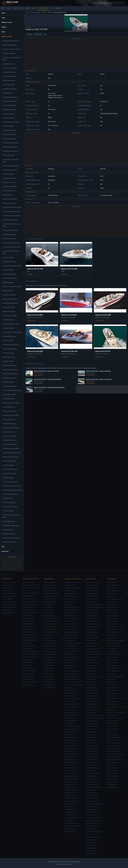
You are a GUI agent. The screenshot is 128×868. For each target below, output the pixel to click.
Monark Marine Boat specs (93, 701)
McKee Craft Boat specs (71, 707)
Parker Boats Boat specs (50, 657)
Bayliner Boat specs (28, 596)
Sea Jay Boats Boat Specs (11, 415)
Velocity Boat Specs (9, 521)
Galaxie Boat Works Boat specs (94, 654)
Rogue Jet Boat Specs (10, 386)
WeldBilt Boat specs (112, 784)
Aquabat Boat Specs (9, 72)
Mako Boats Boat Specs (10, 278)
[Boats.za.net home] (10, 3)
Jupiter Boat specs (49, 638)
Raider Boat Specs (8, 361)
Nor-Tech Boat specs (7, 599)
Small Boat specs (91, 579)
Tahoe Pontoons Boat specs (72, 801)
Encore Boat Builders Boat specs (116, 640)
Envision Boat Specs (9, 191)
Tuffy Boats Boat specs (113, 768)
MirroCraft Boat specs (113, 701)
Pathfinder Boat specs (92, 723)
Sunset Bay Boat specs (92, 807)
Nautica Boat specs (70, 710)
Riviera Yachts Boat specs (9, 607)
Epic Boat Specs (8, 195)
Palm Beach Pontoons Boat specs (95, 718)
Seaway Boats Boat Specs (11, 428)
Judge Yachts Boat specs (30, 637)
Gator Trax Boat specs (113, 660)
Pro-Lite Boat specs (91, 729)
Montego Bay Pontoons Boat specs (116, 707)
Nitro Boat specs (90, 710)
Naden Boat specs (112, 710)
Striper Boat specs (70, 787)
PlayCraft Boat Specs (9, 336)
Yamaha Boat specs (91, 851)
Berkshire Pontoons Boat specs (95, 607)
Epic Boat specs (69, 663)
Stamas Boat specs (49, 685)
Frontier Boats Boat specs (114, 654)
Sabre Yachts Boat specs (29, 671)
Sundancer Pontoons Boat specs (95, 804)
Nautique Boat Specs (9, 311)
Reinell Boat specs (91, 737)
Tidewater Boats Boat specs (94, 820)
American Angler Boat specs (115, 599)
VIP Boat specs (90, 834)
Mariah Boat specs (70, 701)
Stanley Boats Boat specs (72, 776)
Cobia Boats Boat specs (71, 638)
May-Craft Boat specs (71, 704)
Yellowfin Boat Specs (9, 542)
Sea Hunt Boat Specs (9, 411)
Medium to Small (43, 8)
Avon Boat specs (111, 604)
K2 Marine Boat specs (113, 682)
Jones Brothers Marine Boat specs (74, 685)
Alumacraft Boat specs (92, 585)
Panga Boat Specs (8, 328)
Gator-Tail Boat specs (113, 663)
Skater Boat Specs (9, 432)
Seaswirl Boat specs (49, 676)
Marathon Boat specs (92, 685)
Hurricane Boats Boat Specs (11, 243)
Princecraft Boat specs (71, 729)
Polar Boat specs (69, 723)
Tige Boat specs (69, 807)
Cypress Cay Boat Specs (10, 170)
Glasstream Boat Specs (10, 199)
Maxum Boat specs (28, 648)
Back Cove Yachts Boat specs (31, 593)
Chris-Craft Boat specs (29, 610)
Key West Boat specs (70, 690)
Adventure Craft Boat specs (72, 588)
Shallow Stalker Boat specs (114, 743)
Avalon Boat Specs (9, 85)
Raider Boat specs (70, 735)
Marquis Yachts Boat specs (9, 593)
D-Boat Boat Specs (9, 174)
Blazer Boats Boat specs (92, 613)
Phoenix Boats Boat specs (114, 718)
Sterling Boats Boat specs (114, 759)
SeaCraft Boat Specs (9, 424)
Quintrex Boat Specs (9, 357)
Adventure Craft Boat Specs (11, 49)
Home (3, 8)
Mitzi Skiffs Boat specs (113, 704)
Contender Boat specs (50, 602)
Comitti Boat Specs (9, 155)
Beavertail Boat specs (113, 613)
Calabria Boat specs (91, 618)
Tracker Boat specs (112, 765)
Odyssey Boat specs (91, 712)
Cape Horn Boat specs (71, 627)
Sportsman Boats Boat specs (94, 787)
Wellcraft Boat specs (28, 679)
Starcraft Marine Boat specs (72, 779)
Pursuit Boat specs (49, 665)
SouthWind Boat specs (71, 770)
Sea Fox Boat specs (70, 751)
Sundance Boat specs (92, 801)
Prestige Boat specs (28, 660)
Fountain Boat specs (28, 624)
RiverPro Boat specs (112, 735)
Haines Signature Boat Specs (12, 211)
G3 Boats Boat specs (91, 652)
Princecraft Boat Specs (10, 349)
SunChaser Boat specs (92, 795)
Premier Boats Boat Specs (11, 345)
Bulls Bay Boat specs (113, 627)
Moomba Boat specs (91, 704)
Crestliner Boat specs (92, 638)
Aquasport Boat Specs (10, 76)
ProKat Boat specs (49, 663)
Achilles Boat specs (112, 582)
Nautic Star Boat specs (92, 707)
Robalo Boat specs (70, 743)
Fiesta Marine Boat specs (50, 624)
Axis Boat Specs (8, 93)
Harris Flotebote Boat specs (72, 674)
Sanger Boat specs (91, 743)
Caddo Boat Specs (9, 126)
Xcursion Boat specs (92, 845)
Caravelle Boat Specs (9, 139)
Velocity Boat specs (70, 820)
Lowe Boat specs (91, 679)
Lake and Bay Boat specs (114, 688)
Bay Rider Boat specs (92, 596)
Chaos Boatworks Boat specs (115, 632)
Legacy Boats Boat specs (30, 640)
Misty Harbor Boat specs (92, 699)
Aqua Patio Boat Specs (10, 68)
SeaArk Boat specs (112, 740)
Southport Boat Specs (10, 436)
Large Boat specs (7, 579)
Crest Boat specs (91, 635)
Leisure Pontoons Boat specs (94, 676)
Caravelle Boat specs (71, 629)
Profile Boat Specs (9, 353)
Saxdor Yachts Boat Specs (11, 403)
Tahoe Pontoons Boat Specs (12, 486)
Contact (58, 8)
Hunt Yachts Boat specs (8, 591)
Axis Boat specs (69, 604)
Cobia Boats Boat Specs (10, 151)
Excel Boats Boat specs (113, 643)
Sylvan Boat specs (91, 815)
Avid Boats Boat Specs (10, 89)
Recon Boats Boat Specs (10, 374)
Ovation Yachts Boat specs (30, 657)
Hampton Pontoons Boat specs (115, 676)
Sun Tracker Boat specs (71, 790)
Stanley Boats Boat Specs (11, 448)
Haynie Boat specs (112, 679)
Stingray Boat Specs (9, 461)
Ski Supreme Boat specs (93, 779)
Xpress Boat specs (91, 848)
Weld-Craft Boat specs (113, 782)
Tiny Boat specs (111, 579)
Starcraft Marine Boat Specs (12, 453)
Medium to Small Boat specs (73, 579)
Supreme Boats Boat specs (114, 762)
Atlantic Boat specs (70, 599)
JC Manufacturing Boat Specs (12, 247)
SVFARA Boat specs (91, 809)
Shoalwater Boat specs (113, 746)
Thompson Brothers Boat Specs (12, 490)
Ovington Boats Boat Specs (11, 324)
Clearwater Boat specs (92, 632)
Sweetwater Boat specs (92, 812)
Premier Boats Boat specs (72, 726)
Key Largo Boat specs (92, 671)
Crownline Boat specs (50, 604)
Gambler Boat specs (112, 657)
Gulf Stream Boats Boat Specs (12, 207)
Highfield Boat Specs (9, 234)
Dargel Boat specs (112, 635)
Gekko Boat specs (91, 660)
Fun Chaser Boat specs (92, 649)
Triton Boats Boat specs (71, 812)
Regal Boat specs (27, 665)
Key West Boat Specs (9, 262)
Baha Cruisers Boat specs (51, 582)
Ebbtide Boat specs (70, 654)
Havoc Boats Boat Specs (10, 220)
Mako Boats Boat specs (71, 693)
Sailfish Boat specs (49, 671)
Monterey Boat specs (49, 649)
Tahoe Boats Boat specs (71, 798)
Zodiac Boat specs (91, 854)
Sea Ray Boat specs (7, 610)
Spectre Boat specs (49, 679)
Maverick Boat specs (91, 690)
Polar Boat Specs (8, 340)
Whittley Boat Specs (9, 534)
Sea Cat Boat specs (91, 748)
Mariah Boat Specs (8, 291)
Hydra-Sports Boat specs (30, 635)
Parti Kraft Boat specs (92, 721)
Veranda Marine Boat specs (93, 831)
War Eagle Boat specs (113, 779)
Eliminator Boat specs (50, 618)
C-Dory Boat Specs (9, 118)
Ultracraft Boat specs (113, 773)
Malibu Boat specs (70, 696)
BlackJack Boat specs (113, 618)
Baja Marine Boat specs (50, 585)
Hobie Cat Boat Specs (10, 239)
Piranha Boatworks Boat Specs (12, 332)
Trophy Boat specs (70, 815)
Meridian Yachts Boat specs (30, 651)
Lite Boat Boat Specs (9, 274)
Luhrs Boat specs (28, 643)
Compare (39, 34)
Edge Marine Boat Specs (10, 186)
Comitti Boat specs (70, 640)
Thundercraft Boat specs (93, 818)
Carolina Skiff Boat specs (93, 624)
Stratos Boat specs (91, 790)
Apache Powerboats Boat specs (31, 585)
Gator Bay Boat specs (92, 657)
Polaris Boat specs (112, 723)
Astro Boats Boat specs (92, 593)
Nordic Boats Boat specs (50, 652)
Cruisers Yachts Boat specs (30, 613)
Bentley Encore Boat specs (93, 604)
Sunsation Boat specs (71, 793)
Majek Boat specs (112, 696)
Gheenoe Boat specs (113, 665)
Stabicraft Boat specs (71, 773)
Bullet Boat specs (112, 624)
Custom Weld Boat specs (72, 646)
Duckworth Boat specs (71, 652)
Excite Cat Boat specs (29, 618)
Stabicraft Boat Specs (10, 444)
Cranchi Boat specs (7, 585)
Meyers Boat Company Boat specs (116, 699)
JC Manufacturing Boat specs (73, 682)
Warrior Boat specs (91, 840)
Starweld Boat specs (113, 757)
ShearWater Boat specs (92, 768)
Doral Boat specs (27, 615)
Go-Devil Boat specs (112, 674)
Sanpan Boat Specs (9, 399)
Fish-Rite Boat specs (113, 652)
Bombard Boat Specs (9, 105)
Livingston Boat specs (113, 693)
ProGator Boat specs (113, 729)
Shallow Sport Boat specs (93, 765)
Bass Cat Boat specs (112, 607)
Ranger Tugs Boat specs (71, 737)
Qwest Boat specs (112, 732)
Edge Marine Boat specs (71, 657)
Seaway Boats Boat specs (72, 762)
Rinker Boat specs (28, 668)
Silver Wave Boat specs (92, 773)
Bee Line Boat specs (112, 615)
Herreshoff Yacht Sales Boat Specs (11, 225)
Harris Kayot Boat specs (92, 663)
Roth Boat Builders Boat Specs (12, 390)
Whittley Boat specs (70, 829)
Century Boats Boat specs (72, 632)
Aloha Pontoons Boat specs (93, 582)
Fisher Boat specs (91, 646)
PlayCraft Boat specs (70, 721)
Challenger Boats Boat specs (52, 593)
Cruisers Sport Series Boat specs (74, 643)
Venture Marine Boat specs (72, 823)
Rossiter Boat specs (91, 740)
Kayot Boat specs (69, 688)
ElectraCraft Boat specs (92, 643)
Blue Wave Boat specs (113, 621)
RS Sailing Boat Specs (10, 394)
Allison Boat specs (112, 593)
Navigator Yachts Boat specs (9, 596)
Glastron (44, 12)
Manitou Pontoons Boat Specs (12, 286)
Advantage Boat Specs (10, 45)
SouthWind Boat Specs (10, 440)
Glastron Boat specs (70, 668)
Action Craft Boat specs (113, 585)
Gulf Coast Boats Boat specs (51, 632)
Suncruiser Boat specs (92, 798)
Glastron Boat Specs (9, 203)
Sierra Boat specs (91, 770)
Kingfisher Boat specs (50, 640)
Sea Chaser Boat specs (92, 751)
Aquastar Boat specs (113, 602)
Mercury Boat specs (91, 696)
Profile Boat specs (70, 732)
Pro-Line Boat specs (49, 660)
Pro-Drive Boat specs (113, 726)
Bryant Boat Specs (8, 114)
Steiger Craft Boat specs (71, 782)
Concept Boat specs (49, 599)
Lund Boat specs (90, 682)
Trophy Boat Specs (9, 511)
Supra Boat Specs (8, 477)
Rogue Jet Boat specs (71, 746)
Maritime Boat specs (91, 688)
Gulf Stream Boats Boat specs (73, 671)
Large (9, 8)
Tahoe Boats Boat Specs (10, 482)
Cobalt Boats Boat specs (50, 596)
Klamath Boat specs (112, 685)
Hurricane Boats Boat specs (72, 679)
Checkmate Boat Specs (10, 147)
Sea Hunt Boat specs (70, 754)
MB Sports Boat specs (92, 693)
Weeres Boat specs (91, 843)
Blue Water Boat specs (92, 615)
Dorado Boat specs (49, 610)
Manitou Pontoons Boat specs (73, 699)
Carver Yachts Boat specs (30, 604)
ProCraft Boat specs (91, 732)
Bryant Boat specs (70, 613)
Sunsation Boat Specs (10, 473)
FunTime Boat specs (28, 632)
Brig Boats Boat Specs (10, 110)
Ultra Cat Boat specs (112, 770)
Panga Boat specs (70, 718)
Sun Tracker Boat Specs (10, 469)
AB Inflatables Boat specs (72, 582)
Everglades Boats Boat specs (52, 621)
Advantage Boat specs (71, 585)
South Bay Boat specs (92, 784)
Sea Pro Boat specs (70, 757)
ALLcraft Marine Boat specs (114, 591)
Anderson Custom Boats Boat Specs (12, 59)
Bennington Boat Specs (10, 101)
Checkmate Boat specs (71, 635)
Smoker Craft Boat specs (93, 782)
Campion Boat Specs (9, 130)
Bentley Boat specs (91, 602)
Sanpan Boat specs (70, 748)
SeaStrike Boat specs (92, 759)
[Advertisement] (13, 563)
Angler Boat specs (70, 591)
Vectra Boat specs (91, 829)
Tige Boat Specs (8, 498)
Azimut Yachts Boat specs (9, 582)
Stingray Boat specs (70, 784)
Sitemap (70, 864)
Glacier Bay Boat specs (50, 627)
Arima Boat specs (91, 591)
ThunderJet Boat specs (71, 804)
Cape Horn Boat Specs (10, 134)
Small (34, 8)
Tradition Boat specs (70, 809)
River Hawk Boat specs (71, 740)
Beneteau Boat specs (29, 599)
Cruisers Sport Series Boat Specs (11, 160)
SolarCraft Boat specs (113, 751)
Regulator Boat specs (50, 668)
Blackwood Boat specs (92, 610)
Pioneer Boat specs (91, 726)
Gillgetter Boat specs (113, 668)
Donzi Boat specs (48, 607)
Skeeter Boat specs (91, 776)
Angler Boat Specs (8, 64)
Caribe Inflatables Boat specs (115, 629)
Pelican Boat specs (112, 715)
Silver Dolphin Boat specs (114, 748)
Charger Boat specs (91, 629)
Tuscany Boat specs (91, 826)
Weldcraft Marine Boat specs (73, 826)
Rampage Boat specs (28, 662)
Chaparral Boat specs (29, 607)
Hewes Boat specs (91, 665)
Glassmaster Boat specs (114, 671)
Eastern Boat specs (49, 613)
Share (30, 34)
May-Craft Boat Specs (10, 295)
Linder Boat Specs (8, 270)
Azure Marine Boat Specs (10, 97)
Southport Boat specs (71, 768)
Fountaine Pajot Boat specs (30, 626)
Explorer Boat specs (112, 646)
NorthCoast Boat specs (71, 715)
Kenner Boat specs (91, 668)
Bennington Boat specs (71, 610)
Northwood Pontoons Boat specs (116, 712)
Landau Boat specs (91, 674)
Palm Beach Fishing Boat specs (94, 715)
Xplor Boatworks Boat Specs (12, 538)
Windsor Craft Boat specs (30, 682)
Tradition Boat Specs (9, 502)
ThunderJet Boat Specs (10, 494)
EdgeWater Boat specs (50, 615)
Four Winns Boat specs (29, 629)
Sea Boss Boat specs (92, 746)
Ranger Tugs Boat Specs (10, 370)
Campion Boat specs (70, 624)
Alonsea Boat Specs (9, 53)
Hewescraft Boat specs (71, 676)
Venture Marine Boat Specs (11, 525)
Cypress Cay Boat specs (71, 649)
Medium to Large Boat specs (31, 579)
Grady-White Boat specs (50, 629)
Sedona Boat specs (91, 762)
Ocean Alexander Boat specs (9, 602)
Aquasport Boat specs (71, 596)
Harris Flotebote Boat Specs (12, 216)
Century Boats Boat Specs (11, 143)
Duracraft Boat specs (113, 638)
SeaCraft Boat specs (70, 759)
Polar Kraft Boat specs (113, 721)
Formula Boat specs (28, 621)
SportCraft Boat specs (50, 682)
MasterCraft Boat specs (50, 646)
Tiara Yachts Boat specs (29, 676)
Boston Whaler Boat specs (51, 588)
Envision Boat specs (70, 660)
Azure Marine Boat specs (71, 607)
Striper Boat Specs (9, 465)
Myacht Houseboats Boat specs (31, 654)
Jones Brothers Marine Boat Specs (11, 252)
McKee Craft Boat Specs (10, 299)
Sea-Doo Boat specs (91, 757)
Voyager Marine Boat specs (93, 837)
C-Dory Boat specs (70, 615)
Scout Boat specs (49, 674)
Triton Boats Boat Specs (10, 507)
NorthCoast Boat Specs (10, 316)
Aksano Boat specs (112, 588)
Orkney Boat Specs (9, 320)
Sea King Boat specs (91, 754)
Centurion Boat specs (50, 591)
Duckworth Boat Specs (10, 178)
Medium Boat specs (49, 579)
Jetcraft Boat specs (49, 635)
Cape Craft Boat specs (92, 621)
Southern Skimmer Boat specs (115, 754)
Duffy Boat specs (91, 640)
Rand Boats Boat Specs (10, 365)
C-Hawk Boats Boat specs (72, 618)
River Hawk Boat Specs (10, 378)
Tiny (52, 8)
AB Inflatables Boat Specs (11, 41)
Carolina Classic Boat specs (30, 601)
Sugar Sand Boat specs (92, 793)
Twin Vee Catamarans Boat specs (74, 818)
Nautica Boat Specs (9, 307)
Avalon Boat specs (70, 602)
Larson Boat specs (49, 643)
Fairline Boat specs (7, 588)
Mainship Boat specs (28, 646)
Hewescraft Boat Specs (10, 230)
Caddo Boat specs (70, 621)
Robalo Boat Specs (9, 382)
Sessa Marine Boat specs (8, 613)
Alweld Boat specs (112, 596)
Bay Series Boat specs (113, 610)
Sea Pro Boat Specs (9, 419)
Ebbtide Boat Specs (9, 182)
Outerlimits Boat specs (50, 654)
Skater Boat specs (70, 765)
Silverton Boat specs (28, 673)
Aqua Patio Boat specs (71, 593)
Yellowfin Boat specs (70, 831)
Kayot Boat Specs (8, 257)
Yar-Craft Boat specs (113, 787)
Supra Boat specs (70, 795)
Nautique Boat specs (70, 712)
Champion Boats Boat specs (94, 627)
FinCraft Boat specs (112, 649)
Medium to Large (18, 8)
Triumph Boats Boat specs (93, 823)
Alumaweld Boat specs (92, 588)
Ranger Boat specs (91, 735)
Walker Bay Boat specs (113, 776)
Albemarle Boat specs (29, 582)
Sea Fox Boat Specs (9, 407)
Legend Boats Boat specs (114, 690)
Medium (28, 8)
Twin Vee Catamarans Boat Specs (11, 516)
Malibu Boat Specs (8, 282)
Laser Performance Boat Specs (12, 266)
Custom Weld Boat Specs (10, 166)
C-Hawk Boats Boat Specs (11, 122)
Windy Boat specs (28, 685)
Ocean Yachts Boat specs (8, 604)
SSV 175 (50, 12)
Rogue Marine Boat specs (114, 737)
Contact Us (5, 551)
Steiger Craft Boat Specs (11, 457)
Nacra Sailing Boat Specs (11, 303)
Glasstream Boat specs (71, 665)
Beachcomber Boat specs (93, 599)
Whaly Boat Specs (8, 530)
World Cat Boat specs (49, 688)
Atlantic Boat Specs (9, 80)
